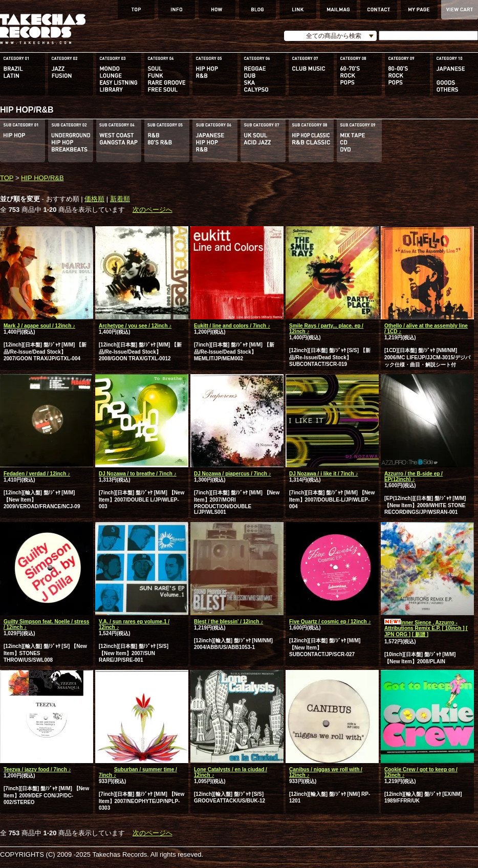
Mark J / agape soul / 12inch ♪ (39, 326)
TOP (7, 178)
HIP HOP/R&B (42, 178)
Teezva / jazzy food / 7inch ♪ (37, 769)
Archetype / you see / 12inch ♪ (135, 326)
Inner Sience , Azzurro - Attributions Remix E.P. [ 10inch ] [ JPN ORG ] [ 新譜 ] (426, 628)
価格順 (94, 199)
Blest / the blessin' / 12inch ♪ (229, 622)
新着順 (120, 199)
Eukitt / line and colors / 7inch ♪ (232, 326)
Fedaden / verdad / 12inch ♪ (37, 474)
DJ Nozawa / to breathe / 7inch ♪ (138, 474)
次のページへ (153, 210)
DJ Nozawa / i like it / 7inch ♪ (323, 474)
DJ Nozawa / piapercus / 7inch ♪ (233, 474)
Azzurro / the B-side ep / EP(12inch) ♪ (414, 476)
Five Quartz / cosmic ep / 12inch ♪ (330, 622)
